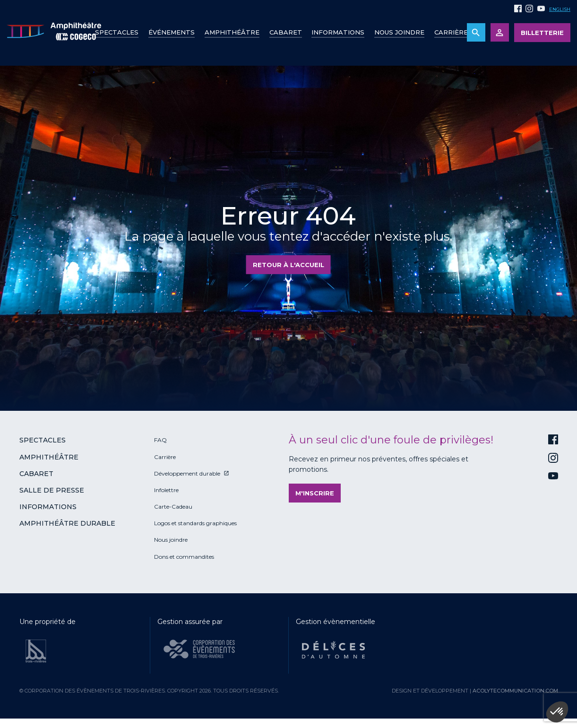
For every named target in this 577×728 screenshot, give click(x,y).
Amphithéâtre (232, 32)
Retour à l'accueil (288, 265)
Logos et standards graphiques (195, 523)
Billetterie (542, 33)
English (560, 9)
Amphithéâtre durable (67, 523)
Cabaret (286, 32)
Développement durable (187, 473)
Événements (172, 32)
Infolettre (166, 490)
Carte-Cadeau (173, 507)
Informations (48, 507)
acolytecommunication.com (515, 691)
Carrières (453, 32)
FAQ (160, 440)
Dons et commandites (184, 557)
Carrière (165, 457)
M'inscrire (315, 493)
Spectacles (117, 32)
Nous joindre (399, 32)
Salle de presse (52, 490)
